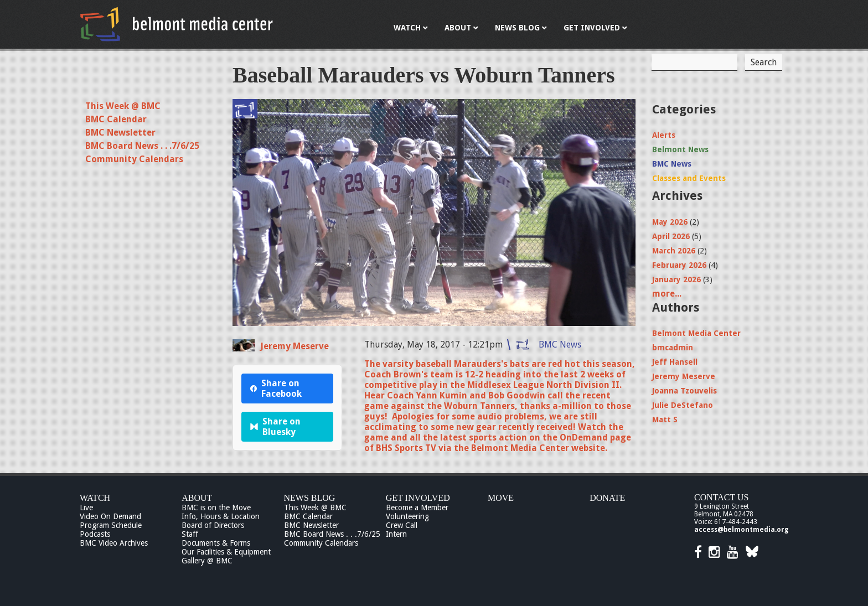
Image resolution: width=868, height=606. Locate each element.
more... (667, 294)
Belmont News (680, 149)
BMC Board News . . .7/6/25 (142, 146)
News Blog (310, 498)
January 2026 (676, 279)
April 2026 (671, 236)
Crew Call (402, 525)
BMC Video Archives (114, 543)
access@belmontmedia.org (741, 530)
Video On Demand (110, 516)
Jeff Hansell (675, 362)
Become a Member (417, 507)
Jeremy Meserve (294, 346)
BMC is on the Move (216, 507)
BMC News (560, 345)
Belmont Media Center (696, 333)
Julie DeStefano (683, 405)
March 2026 (674, 251)
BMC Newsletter (120, 133)
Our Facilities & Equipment (226, 552)
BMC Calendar (116, 119)
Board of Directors (213, 525)
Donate (607, 498)
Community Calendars (134, 159)
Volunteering (407, 516)
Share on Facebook (276, 389)
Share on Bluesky (275, 427)
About (197, 498)
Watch (95, 498)
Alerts (664, 135)
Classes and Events (689, 178)
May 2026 (670, 222)
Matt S (665, 419)
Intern (396, 534)
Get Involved (418, 498)
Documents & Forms (216, 543)
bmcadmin (673, 348)
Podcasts (95, 534)
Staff (190, 534)
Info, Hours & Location (221, 516)
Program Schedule (111, 525)
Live (86, 507)
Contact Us (721, 497)
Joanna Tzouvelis (684, 391)
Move (501, 498)
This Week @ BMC (123, 106)
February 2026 (679, 265)
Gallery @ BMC (207, 561)
